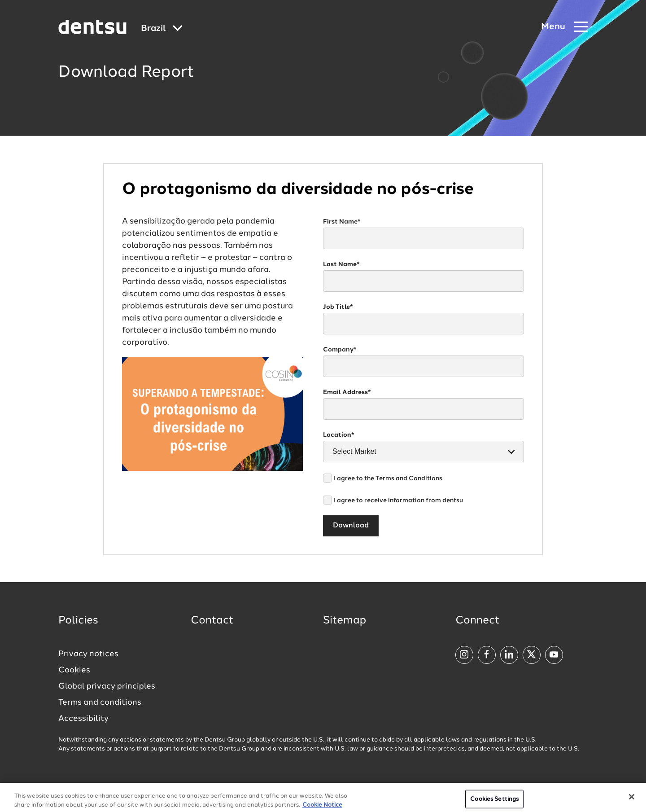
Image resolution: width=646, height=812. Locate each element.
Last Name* (341, 264)
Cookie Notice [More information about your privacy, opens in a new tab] (322, 809)
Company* (340, 350)
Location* (339, 435)
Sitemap (345, 621)
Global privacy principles (107, 686)
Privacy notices (88, 654)
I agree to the (388, 478)
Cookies (74, 670)
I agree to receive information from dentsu (398, 500)
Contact (212, 621)
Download (351, 526)
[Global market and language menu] (162, 29)
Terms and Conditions (409, 478)
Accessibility (83, 719)
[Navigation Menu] (564, 27)
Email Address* (347, 392)
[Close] (632, 800)
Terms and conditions (100, 702)
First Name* (342, 222)
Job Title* (338, 307)
